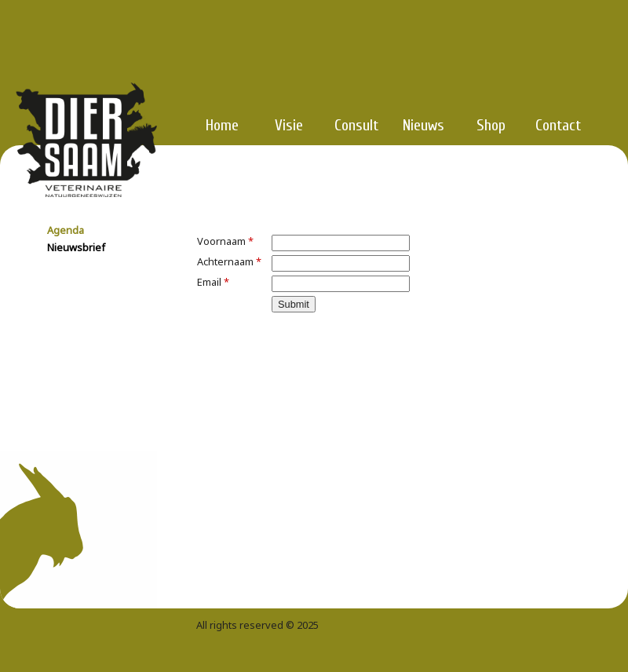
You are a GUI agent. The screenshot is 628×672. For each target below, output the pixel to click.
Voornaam (225, 241)
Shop (491, 125)
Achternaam (229, 261)
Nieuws (424, 125)
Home (222, 125)
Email (213, 282)
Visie (289, 125)
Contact (558, 125)
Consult (356, 125)
